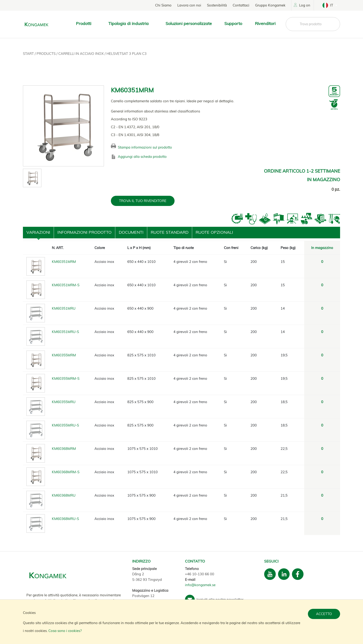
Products (47, 54)
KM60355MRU (64, 402)
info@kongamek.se (200, 585)
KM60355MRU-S (65, 425)
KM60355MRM (64, 355)
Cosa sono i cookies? (65, 631)
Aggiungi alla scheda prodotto (142, 157)
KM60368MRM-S (66, 472)
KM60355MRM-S (66, 378)
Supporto (233, 23)
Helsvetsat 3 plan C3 (127, 54)
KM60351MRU (64, 308)
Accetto (324, 614)
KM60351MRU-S (65, 332)
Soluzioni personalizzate (189, 23)
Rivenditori (265, 23)
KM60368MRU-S (65, 519)
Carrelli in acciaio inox (81, 54)
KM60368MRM (64, 449)
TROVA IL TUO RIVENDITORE (143, 201)
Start (29, 54)
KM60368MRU (64, 495)
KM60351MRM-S (66, 285)
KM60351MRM (64, 262)
